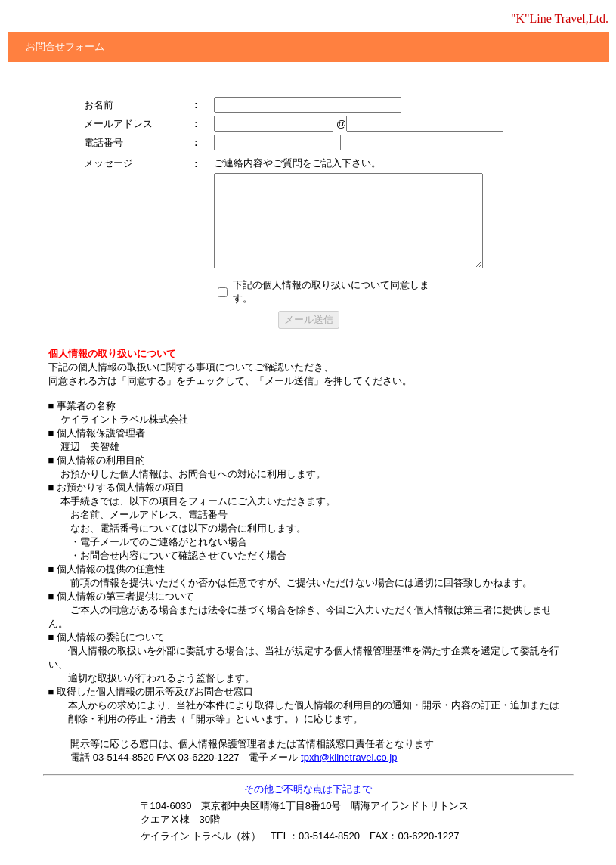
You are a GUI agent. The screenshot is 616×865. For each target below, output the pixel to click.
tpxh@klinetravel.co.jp (349, 757)
